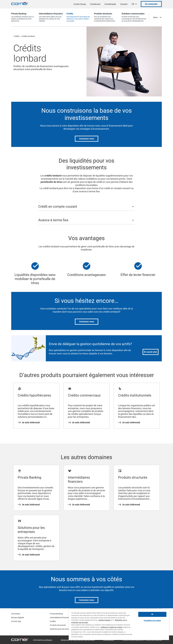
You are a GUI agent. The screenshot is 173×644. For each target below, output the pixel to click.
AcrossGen (16, 614)
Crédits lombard (28, 36)
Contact (124, 4)
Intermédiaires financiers (60, 618)
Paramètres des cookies (152, 621)
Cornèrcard (95, 4)
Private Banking (56, 614)
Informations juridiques (43, 640)
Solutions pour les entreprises (62, 629)
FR (133, 4)
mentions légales (104, 620)
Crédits (17, 36)
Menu (156, 17)
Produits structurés (58, 625)
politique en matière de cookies (111, 627)
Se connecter (151, 4)
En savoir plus (151, 352)
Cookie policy (108, 640)
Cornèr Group (80, 4)
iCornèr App (16, 621)
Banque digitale (18, 618)
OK (152, 614)
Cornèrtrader (110, 4)
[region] (119, 625)
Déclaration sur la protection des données (78, 640)
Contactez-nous (87, 139)
